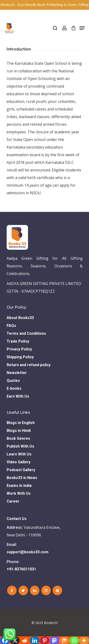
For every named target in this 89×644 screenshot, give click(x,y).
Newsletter (17, 373)
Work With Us (19, 493)
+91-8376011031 (21, 569)
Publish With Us (20, 446)
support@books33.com (28, 552)
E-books (14, 388)
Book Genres (18, 438)
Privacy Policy (19, 349)
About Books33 (20, 318)
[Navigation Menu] (82, 28)
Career (13, 501)
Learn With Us (19, 454)
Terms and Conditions (26, 333)
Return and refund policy (29, 365)
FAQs (11, 326)
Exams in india (19, 486)
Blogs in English (21, 423)
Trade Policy (18, 341)
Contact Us (17, 519)
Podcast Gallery (21, 470)
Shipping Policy (20, 357)
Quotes (13, 381)
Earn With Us (18, 396)
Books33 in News (22, 478)
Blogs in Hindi (19, 431)
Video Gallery (19, 462)
